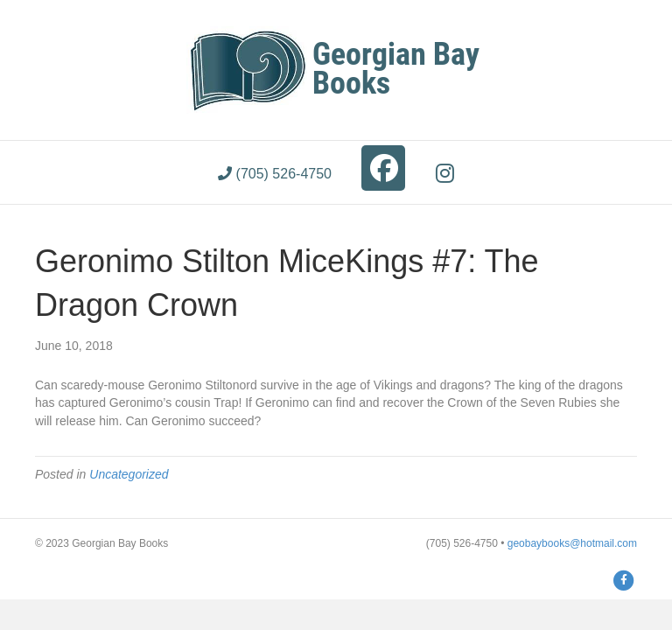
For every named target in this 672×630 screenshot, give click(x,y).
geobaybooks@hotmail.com (572, 543)
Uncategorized (129, 474)
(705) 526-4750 (275, 174)
